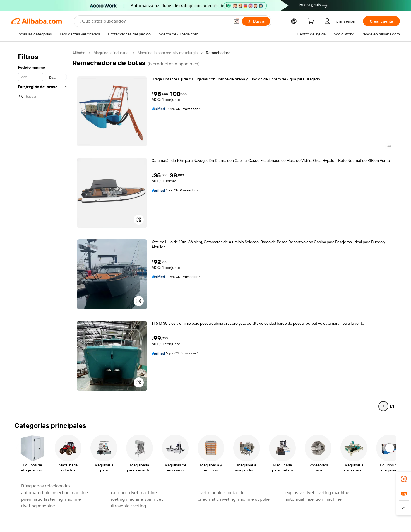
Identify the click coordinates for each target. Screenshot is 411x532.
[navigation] (42, 232)
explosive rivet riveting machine (317, 493)
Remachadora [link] (218, 53)
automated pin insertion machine (55, 493)
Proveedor (191, 109)
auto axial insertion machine (313, 499)
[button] (236, 21)
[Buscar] (256, 21)
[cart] (312, 22)
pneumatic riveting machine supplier (234, 499)
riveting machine (38, 506)
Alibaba (79, 53)
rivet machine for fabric (221, 493)
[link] (404, 479)
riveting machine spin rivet (136, 499)
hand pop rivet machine (133, 493)
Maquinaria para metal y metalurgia (168, 53)
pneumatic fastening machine (51, 499)
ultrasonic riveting (128, 506)
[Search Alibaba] (154, 21)
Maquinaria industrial (111, 53)
